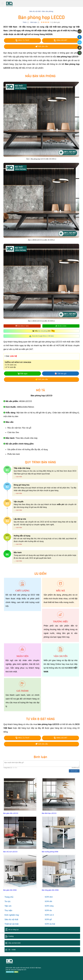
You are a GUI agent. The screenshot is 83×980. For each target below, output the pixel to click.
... (14, 477)
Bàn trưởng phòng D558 (50, 852)
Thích (25, 22)
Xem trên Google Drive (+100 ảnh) (43, 336)
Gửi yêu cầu (41, 46)
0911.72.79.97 (22, 40)
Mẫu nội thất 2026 (14, 943)
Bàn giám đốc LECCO (11, 813)
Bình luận (34, 22)
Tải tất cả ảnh (61, 326)
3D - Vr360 (12, 950)
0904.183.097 (61, 40)
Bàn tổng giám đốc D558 (50, 890)
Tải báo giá (62, 373)
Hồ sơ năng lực (14, 930)
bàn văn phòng (43, 331)
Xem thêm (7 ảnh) (22, 326)
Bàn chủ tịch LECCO (10, 852)
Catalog (11, 936)
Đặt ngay (24, 373)
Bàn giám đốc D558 (10, 890)
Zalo (79, 42)
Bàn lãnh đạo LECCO (49, 813)
